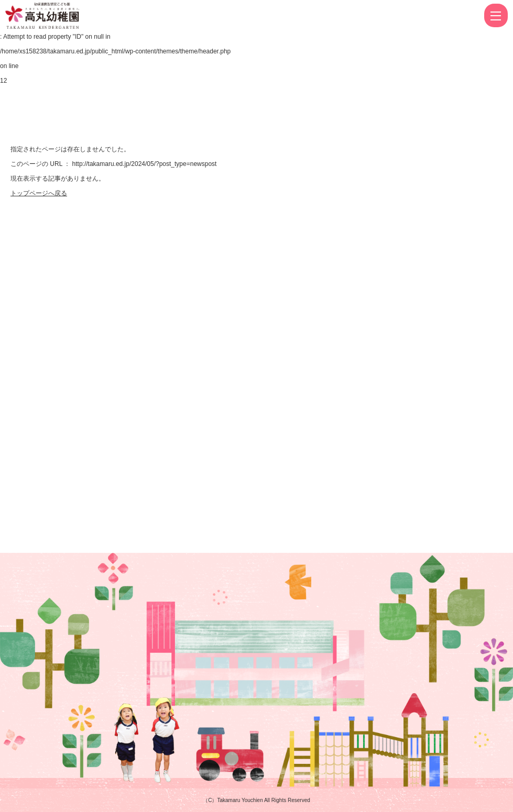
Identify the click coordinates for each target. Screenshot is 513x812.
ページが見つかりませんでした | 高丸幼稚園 (82, 16)
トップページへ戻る (39, 193)
